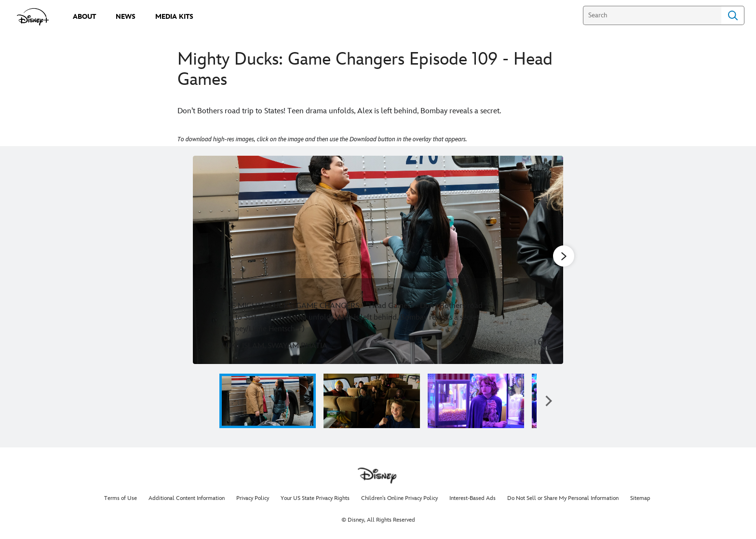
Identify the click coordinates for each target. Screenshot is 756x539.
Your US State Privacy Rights (315, 498)
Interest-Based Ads (472, 498)
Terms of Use (121, 498)
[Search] (652, 15)
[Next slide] (548, 260)
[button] (549, 401)
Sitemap (640, 498)
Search (733, 15)
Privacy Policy (253, 498)
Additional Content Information (187, 498)
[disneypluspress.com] (33, 17)
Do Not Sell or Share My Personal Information (563, 498)
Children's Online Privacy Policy (399, 498)
